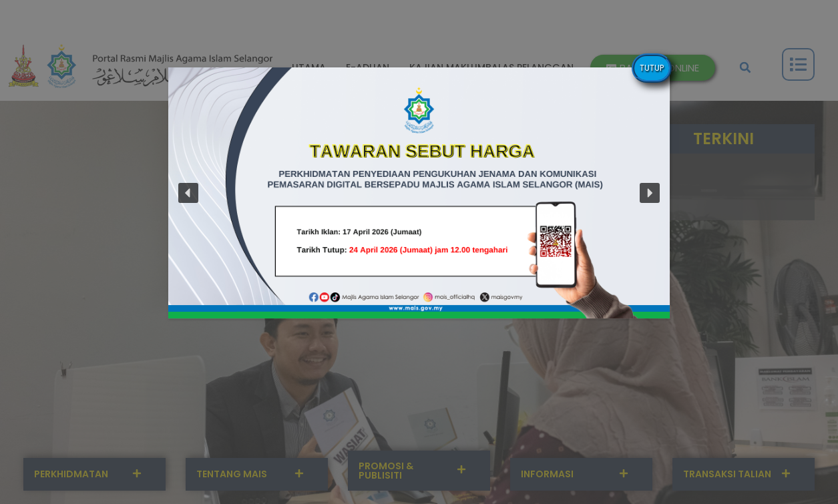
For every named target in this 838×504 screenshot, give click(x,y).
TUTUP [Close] (652, 68)
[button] (419, 193)
